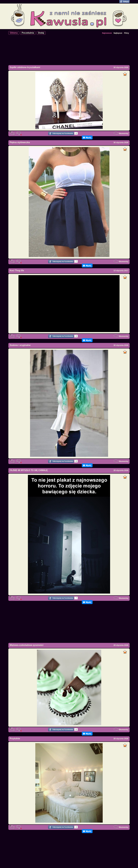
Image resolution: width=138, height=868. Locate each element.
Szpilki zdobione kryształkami (25, 67)
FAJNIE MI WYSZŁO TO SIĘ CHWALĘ (29, 470)
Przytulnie (15, 739)
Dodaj (41, 33)
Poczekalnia (28, 33)
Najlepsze (118, 33)
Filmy (126, 33)
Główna (14, 33)
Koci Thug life (17, 270)
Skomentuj (121, 133)
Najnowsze (107, 33)
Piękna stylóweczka (20, 142)
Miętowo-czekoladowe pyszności (27, 645)
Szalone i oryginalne (20, 345)
